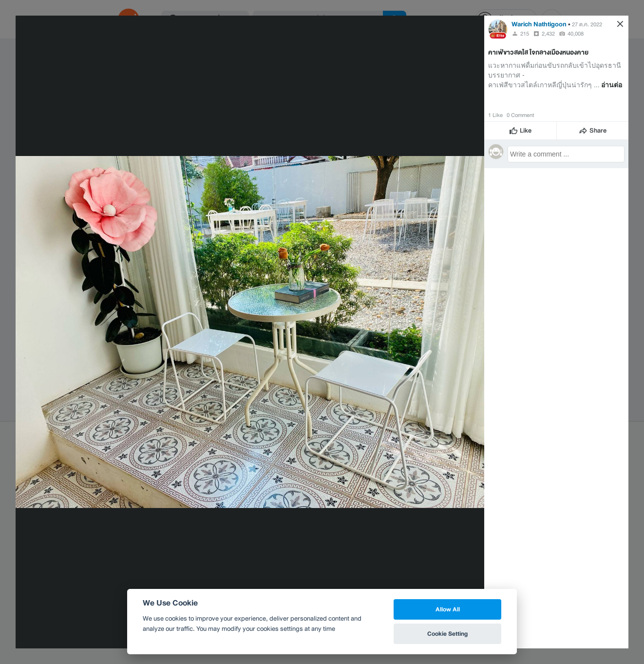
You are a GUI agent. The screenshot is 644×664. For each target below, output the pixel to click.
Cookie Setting (447, 634)
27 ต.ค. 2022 (587, 24)
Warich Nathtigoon (539, 24)
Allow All (448, 609)
